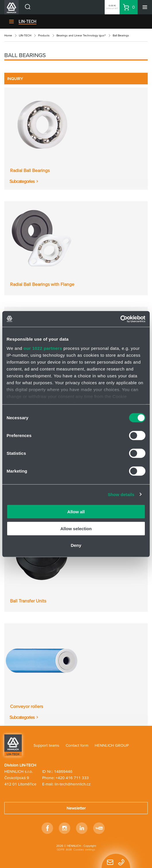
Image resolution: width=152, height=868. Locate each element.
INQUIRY (15, 79)
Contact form (77, 745)
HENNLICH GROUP (112, 745)
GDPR (61, 850)
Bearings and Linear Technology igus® (81, 35)
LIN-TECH (28, 22)
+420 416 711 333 (72, 778)
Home (8, 35)
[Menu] (145, 7)
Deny (76, 545)
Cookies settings (84, 850)
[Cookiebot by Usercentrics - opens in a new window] (120, 319)
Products (44, 35)
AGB (69, 850)
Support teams (46, 745)
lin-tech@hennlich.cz (73, 784)
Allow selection (76, 528)
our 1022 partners (43, 348)
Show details (121, 494)
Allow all (76, 512)
